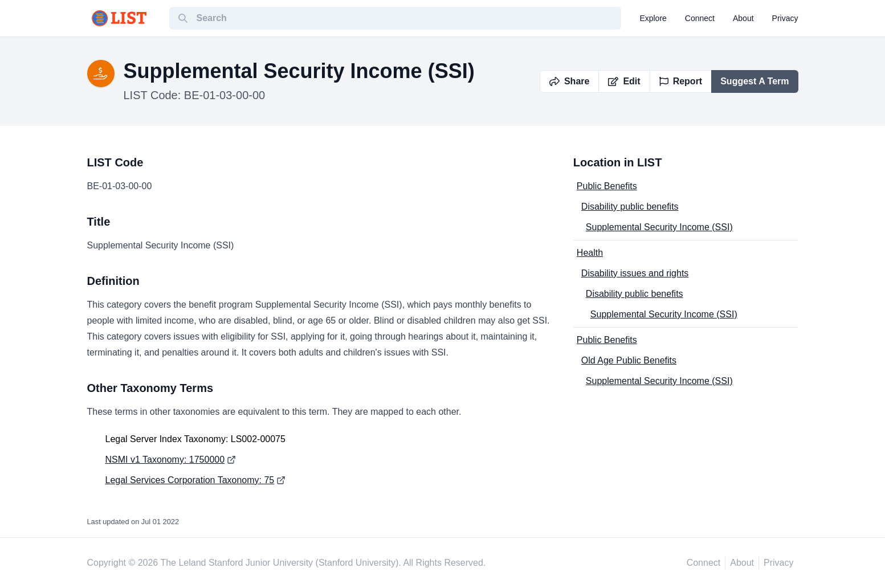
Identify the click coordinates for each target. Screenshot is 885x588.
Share (569, 81)
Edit (624, 81)
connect (700, 18)
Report (681, 81)
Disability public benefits (630, 207)
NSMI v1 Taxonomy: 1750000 (165, 460)
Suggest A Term (755, 81)
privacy (785, 18)
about (743, 18)
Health (590, 253)
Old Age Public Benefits (629, 360)
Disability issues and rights (635, 273)
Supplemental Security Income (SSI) (659, 227)
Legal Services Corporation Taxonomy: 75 (190, 480)
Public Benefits (607, 186)
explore (653, 18)
